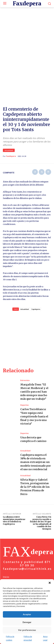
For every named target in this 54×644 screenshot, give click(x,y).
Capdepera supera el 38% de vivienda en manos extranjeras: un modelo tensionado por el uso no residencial (36, 462)
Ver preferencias (27, 630)
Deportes (24, 405)
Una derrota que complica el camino (33, 439)
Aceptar (27, 614)
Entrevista (25, 380)
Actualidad (9, 150)
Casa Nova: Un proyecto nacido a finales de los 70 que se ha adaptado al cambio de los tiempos (41, 523)
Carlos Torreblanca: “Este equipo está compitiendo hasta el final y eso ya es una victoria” (34, 416)
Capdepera (36, 309)
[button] (50, 583)
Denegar (27, 622)
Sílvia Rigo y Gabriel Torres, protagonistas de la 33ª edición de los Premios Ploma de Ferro (35, 487)
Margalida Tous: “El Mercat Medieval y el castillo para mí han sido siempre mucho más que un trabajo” (34, 392)
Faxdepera (11, 156)
